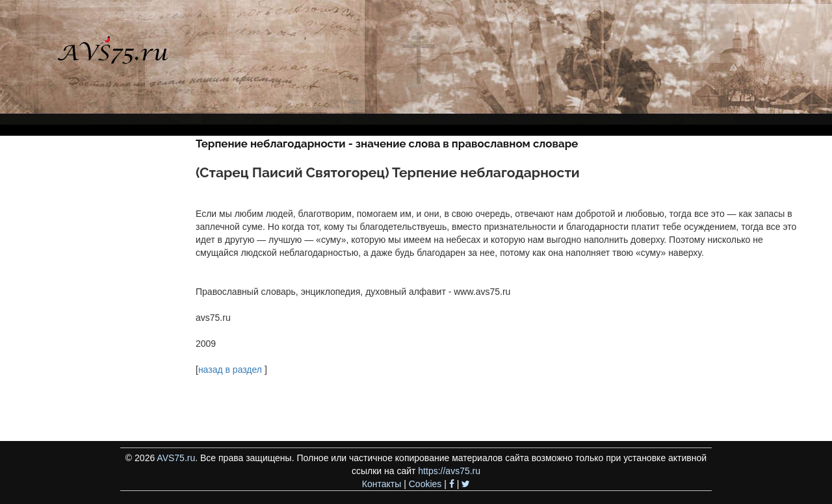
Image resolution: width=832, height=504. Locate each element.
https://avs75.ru (449, 471)
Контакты (382, 484)
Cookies (425, 484)
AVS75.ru (176, 458)
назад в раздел (230, 370)
